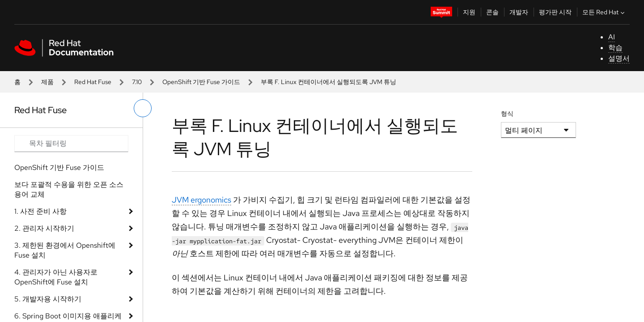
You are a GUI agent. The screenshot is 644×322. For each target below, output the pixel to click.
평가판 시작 (555, 12)
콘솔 (492, 12)
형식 (507, 114)
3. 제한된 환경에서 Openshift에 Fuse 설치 (65, 250)
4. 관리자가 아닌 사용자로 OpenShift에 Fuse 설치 (56, 277)
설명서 (619, 58)
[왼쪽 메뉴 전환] (143, 108)
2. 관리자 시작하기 (44, 228)
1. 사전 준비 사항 (40, 211)
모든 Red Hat (604, 12)
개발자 (519, 12)
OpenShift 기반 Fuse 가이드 (201, 82)
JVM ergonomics (201, 200)
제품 (47, 82)
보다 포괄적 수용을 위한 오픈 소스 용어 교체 (69, 189)
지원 (469, 12)
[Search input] (71, 144)
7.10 (137, 82)
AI (612, 37)
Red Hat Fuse (93, 82)
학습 (615, 48)
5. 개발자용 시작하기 (48, 299)
